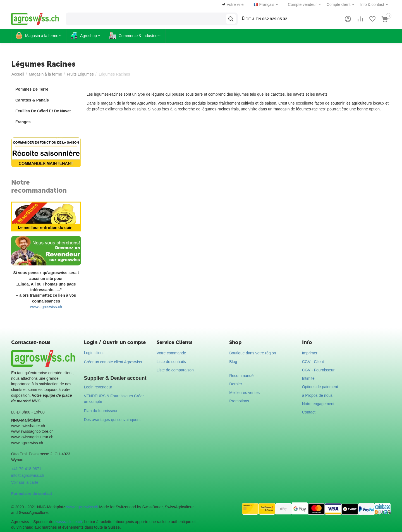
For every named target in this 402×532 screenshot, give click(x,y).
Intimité (308, 378)
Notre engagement (318, 404)
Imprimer (310, 353)
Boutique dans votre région (253, 353)
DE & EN (264, 19)
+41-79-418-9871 (26, 469)
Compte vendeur (302, 4)
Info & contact (372, 4)
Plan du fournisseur (101, 411)
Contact (309, 412)
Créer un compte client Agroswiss (113, 362)
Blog (233, 362)
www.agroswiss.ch (46, 307)
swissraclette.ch (68, 522)
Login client (94, 353)
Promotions (239, 401)
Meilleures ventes (244, 393)
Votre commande (171, 353)
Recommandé (241, 376)
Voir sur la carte (25, 482)
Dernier (236, 384)
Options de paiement (320, 387)
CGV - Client (313, 362)
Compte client (339, 4)
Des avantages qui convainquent (112, 420)
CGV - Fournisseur (318, 370)
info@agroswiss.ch (28, 475)
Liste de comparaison (175, 370)
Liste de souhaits (171, 362)
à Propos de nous (317, 395)
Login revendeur (98, 387)
